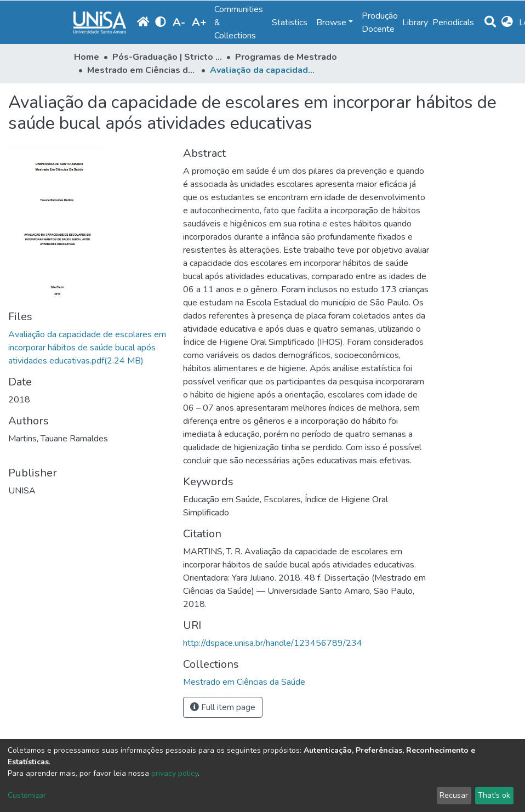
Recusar (454, 795)
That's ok (494, 795)
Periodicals (453, 22)
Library (415, 22)
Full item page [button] (223, 707)
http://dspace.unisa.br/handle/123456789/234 (273, 643)
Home (87, 57)
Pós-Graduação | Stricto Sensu (167, 57)
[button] (507, 22)
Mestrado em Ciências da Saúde (142, 70)
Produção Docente (380, 22)
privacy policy (175, 773)
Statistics (290, 22)
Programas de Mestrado (286, 57)
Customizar (27, 795)
